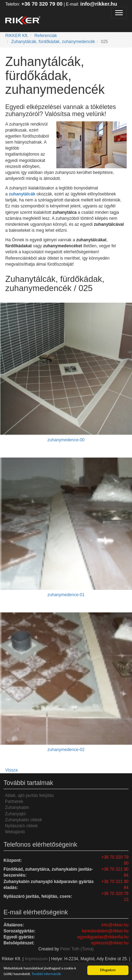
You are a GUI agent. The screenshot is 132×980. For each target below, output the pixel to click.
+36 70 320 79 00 (42, 4)
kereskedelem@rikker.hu (105, 931)
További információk (46, 974)
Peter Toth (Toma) (77, 949)
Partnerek (14, 801)
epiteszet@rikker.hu (110, 943)
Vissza (11, 770)
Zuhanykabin (17, 807)
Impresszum (36, 959)
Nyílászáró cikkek (21, 826)
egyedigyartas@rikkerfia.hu (103, 937)
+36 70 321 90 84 (115, 872)
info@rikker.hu (99, 4)
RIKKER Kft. (17, 36)
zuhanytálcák (22, 194)
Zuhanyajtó (15, 814)
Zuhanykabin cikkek (23, 820)
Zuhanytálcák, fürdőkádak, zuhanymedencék (53, 42)
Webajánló (15, 832)
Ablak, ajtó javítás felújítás (29, 796)
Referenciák (46, 36)
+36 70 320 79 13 (115, 897)
